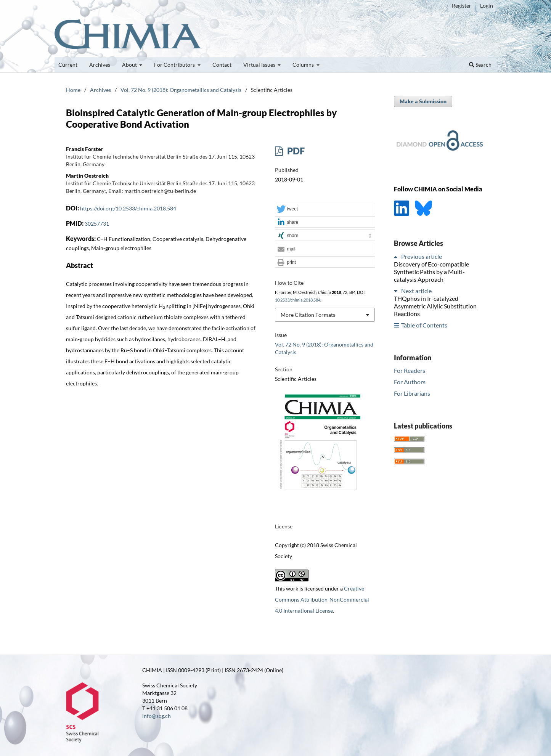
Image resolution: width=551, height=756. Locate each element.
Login (487, 6)
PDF (295, 151)
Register (462, 6)
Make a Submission (423, 101)
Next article (416, 291)
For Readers (410, 370)
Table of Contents (424, 325)
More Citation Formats (308, 315)
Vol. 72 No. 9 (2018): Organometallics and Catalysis (181, 90)
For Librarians (412, 393)
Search (480, 65)
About (130, 65)
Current (68, 65)
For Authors (410, 382)
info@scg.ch (157, 716)
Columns (304, 65)
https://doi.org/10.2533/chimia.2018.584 (128, 208)
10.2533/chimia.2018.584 (298, 300)
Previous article (422, 256)
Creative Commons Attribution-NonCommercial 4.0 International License (322, 600)
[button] (325, 209)
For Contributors (175, 65)
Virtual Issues (260, 65)
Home (73, 90)
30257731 (97, 224)
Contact (222, 65)
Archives (100, 65)
